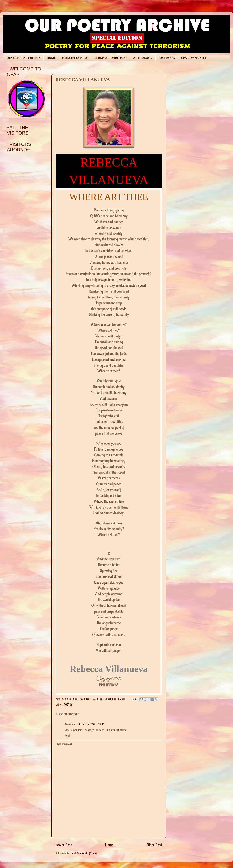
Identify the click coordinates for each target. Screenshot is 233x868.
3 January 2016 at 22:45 (91, 724)
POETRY (68, 704)
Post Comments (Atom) (84, 853)
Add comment (64, 744)
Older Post (154, 845)
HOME (51, 58)
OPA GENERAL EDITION (24, 58)
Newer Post (64, 845)
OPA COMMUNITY (194, 58)
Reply (68, 735)
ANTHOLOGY (143, 58)
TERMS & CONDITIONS (111, 58)
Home (109, 845)
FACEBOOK (167, 58)
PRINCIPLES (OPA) (75, 58)
